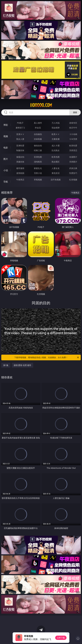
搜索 (75, 112)
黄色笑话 (56, 173)
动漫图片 (73, 157)
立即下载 (61, 638)
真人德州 (38, 123)
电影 (6, 148)
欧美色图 (56, 157)
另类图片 (73, 162)
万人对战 (56, 123)
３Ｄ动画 (73, 134)
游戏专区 (73, 123)
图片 (6, 159)
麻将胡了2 (20, 128)
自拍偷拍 (38, 134)
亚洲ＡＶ (20, 134)
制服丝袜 (20, 150)
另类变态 (73, 150)
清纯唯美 (38, 162)
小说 (6, 170)
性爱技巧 (73, 173)
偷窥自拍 (20, 157)
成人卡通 (56, 146)
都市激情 (20, 168)
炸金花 (38, 128)
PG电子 (20, 123)
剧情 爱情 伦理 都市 (22, 365)
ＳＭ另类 (73, 139)
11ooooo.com (41, 105)
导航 (6, 182)
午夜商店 (20, 180)
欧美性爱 (73, 146)
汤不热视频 (56, 180)
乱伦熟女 (56, 150)
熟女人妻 (20, 139)
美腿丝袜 (20, 162)
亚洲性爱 (20, 146)
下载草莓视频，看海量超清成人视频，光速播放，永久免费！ (47, 357)
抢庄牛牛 (73, 128)
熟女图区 (56, 162)
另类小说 (38, 173)
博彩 (6, 125)
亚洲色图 (38, 157)
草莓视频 (38, 180)
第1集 (6, 365)
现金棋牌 (56, 128)
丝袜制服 (38, 139)
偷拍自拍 (38, 146)
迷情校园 (20, 173)
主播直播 (56, 139)
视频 (6, 136)
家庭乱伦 (38, 168)
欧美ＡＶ (56, 134)
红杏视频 (73, 180)
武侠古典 (73, 168)
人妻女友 (56, 168)
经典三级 (38, 150)
